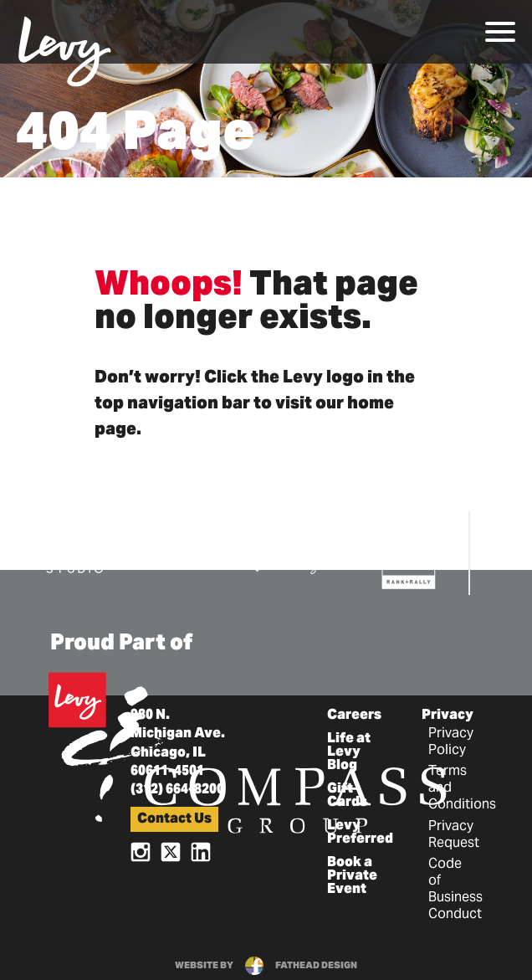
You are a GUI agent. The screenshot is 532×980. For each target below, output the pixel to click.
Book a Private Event (352, 876)
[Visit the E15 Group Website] (176, 550)
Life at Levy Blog (349, 752)
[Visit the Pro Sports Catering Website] (298, 553)
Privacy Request (454, 835)
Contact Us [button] (174, 819)
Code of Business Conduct (455, 890)
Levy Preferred (360, 833)
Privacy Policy (451, 742)
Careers (354, 716)
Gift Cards (347, 796)
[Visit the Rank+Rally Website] (409, 554)
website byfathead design (266, 966)
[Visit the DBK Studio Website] (75, 551)
